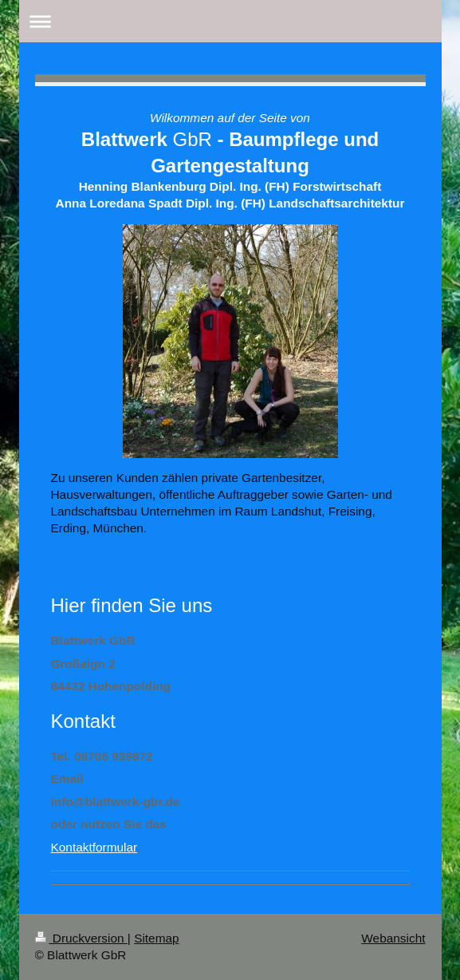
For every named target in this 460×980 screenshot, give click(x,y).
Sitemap (156, 938)
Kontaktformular (94, 847)
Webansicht (393, 938)
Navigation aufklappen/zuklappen (230, 21)
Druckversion (81, 938)
